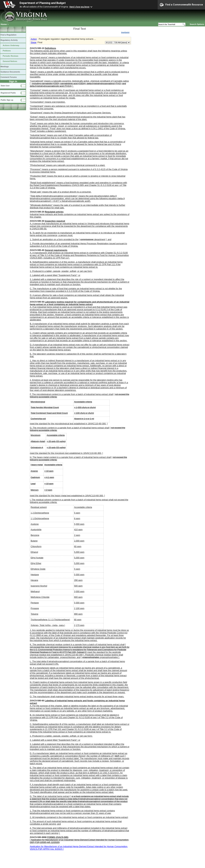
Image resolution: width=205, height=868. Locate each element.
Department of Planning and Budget (43, 3)
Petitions (7, 51)
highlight (125, 32)
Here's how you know (79, 7)
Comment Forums (9, 77)
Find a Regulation (8, 35)
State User (5, 86)
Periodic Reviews (11, 56)
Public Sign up (7, 100)
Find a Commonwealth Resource (181, 5)
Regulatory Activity (9, 40)
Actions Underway (11, 45)
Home (4, 24)
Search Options (197, 24)
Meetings (5, 67)
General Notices (10, 61)
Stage (33, 42)
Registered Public (8, 93)
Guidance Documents (10, 72)
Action (34, 39)
